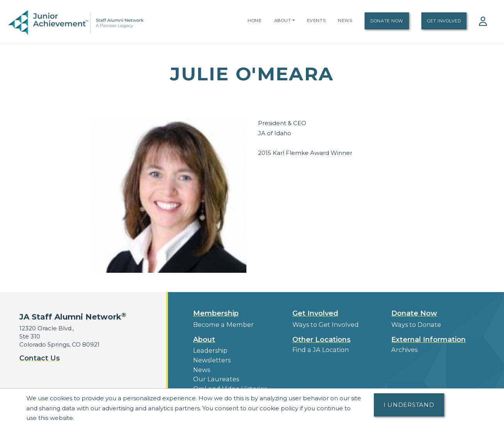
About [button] (204, 339)
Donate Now (387, 21)
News (345, 20)
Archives (404, 349)
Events (316, 20)
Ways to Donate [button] (415, 324)
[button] (294, 20)
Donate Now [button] (414, 313)
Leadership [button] (210, 350)
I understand (409, 405)
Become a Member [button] (222, 324)
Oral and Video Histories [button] (228, 385)
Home (255, 20)
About (283, 20)
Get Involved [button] (315, 313)
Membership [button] (216, 313)
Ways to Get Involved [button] (323, 324)
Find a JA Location (319, 349)
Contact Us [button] (40, 358)
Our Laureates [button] (214, 377)
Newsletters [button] (211, 359)
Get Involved (444, 21)
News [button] (201, 368)
